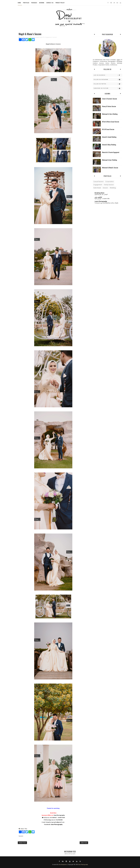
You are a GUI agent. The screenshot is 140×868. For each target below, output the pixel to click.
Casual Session (98, 182)
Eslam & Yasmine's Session (110, 99)
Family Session (109, 185)
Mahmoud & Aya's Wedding (110, 160)
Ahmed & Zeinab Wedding (109, 137)
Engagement (48, 37)
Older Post (84, 843)
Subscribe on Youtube (108, 88)
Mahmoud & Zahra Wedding (110, 114)
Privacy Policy (60, 3)
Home (19, 3)
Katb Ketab (97, 188)
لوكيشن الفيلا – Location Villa (102, 199)
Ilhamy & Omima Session (109, 106)
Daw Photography (59, 815)
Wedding (113, 188)
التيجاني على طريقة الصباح (101, 194)
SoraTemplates (63, 864)
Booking (42, 3)
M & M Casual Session (108, 129)
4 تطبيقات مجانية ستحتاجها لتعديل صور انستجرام (106, 203)
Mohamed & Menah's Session (110, 168)
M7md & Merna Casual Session (111, 122)
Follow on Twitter (108, 84)
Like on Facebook (108, 75)
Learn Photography (101, 201)
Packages (34, 3)
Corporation (110, 182)
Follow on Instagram (108, 80)
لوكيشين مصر (98, 197)
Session (55, 37)
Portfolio (26, 3)
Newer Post (22, 843)
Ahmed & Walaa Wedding (109, 145)
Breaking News (100, 193)
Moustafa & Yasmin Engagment (111, 152)
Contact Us (50, 3)
